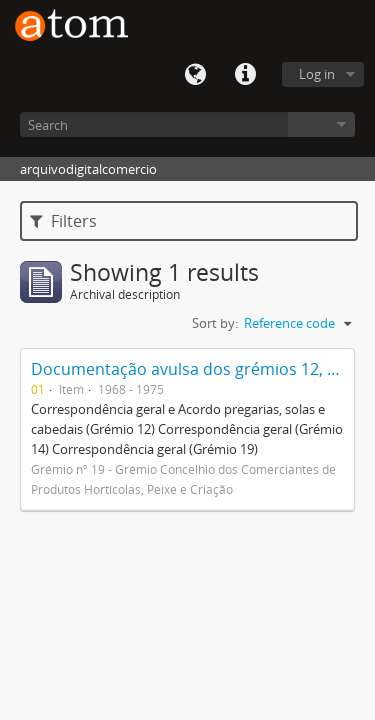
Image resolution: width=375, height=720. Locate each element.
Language (195, 75)
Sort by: (215, 323)
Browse (321, 124)
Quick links (245, 75)
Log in (317, 74)
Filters (63, 221)
